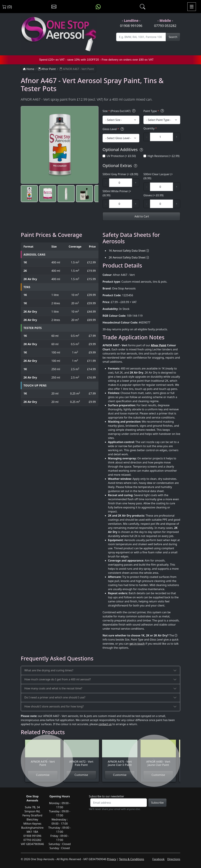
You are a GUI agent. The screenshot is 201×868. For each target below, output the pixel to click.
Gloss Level (114, 129)
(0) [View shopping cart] (7, 7)
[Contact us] (54, 7)
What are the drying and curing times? (49, 670)
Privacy (111, 859)
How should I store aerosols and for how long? (54, 706)
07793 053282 (165, 26)
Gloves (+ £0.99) (153, 195)
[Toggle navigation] (192, 7)
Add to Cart (141, 216)
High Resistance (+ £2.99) (164, 156)
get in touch (137, 644)
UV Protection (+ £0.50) (121, 156)
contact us (105, 724)
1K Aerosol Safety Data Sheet (127, 251)
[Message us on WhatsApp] (98, 7)
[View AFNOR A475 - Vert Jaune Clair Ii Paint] (120, 755)
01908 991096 (131, 26)
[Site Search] (141, 37)
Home (29, 69)
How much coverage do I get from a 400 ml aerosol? (58, 679)
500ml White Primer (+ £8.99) (117, 193)
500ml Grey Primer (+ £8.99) (120, 174)
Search (173, 37)
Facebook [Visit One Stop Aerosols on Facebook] (158, 859)
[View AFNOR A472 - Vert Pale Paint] (81, 755)
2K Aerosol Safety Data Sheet (127, 257)
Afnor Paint (47, 69)
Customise (81, 775)
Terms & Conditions (132, 859)
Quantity (150, 128)
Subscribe (157, 803)
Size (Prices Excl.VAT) (119, 111)
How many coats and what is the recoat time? (53, 688)
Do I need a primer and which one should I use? (55, 697)
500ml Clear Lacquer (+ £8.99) (158, 176)
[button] (29, 194)
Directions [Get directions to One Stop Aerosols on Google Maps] (174, 859)
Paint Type (154, 111)
